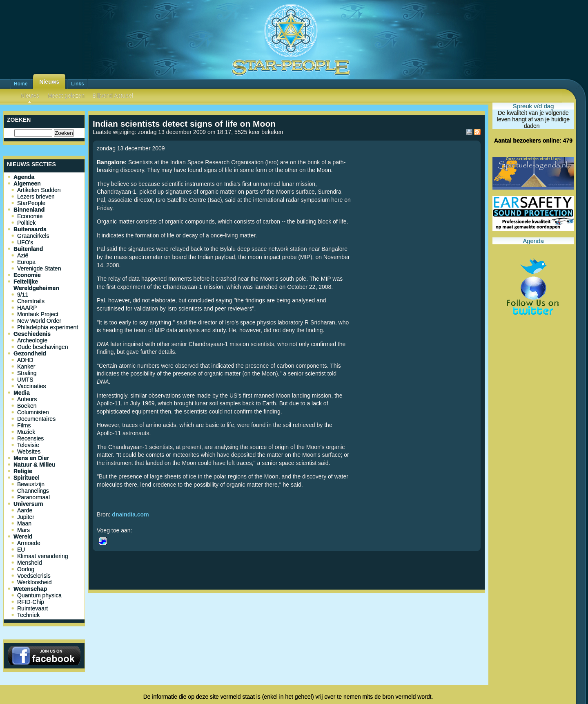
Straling (27, 373)
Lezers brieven (36, 197)
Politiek (26, 223)
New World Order (39, 321)
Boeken (27, 406)
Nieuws (49, 82)
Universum (28, 504)
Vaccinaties (32, 386)
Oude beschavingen (43, 347)
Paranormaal (33, 497)
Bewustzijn (31, 484)
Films (24, 425)
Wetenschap (30, 589)
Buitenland (28, 249)
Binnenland (29, 210)
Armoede (29, 543)
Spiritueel (27, 478)
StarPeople (31, 203)
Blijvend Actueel (113, 96)
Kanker (26, 367)
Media (22, 393)
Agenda (24, 177)
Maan (24, 523)
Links (77, 84)
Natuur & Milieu (35, 465)
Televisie (28, 445)
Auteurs (27, 399)
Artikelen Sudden (39, 190)
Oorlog (26, 569)
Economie (30, 216)
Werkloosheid (35, 582)
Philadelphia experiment (48, 327)
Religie (23, 471)
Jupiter (26, 517)
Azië (23, 255)
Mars (23, 530)
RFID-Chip (31, 602)
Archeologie (32, 340)
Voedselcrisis (34, 576)
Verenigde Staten (39, 268)
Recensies (30, 438)
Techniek (28, 615)
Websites (29, 451)
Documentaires (36, 419)
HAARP (27, 308)
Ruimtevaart (32, 608)
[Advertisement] (287, 624)
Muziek (26, 432)
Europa (26, 262)
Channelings (33, 491)
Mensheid (30, 563)
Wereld (23, 536)
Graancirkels (33, 236)
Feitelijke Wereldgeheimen (36, 285)
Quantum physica (39, 595)
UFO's (25, 242)
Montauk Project (38, 314)
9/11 (23, 295)
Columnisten (33, 412)
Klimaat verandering (43, 556)
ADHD (25, 360)
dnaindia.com (130, 514)
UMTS (25, 380)
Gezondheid (30, 353)
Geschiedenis (32, 334)
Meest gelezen (66, 96)
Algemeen (27, 183)
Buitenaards (30, 229)
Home (21, 84)
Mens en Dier (31, 458)
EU (21, 550)
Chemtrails (31, 301)
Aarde (25, 510)
